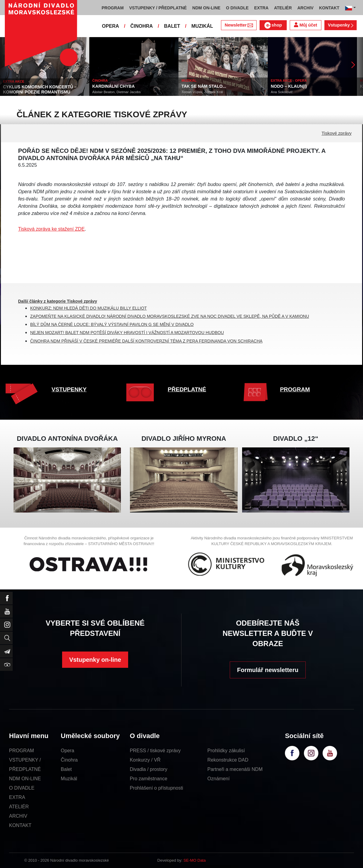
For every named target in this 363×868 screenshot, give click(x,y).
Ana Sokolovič (282, 92)
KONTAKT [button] (329, 8)
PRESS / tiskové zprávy (155, 751)
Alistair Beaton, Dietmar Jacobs (116, 92)
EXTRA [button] (261, 8)
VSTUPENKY (69, 389)
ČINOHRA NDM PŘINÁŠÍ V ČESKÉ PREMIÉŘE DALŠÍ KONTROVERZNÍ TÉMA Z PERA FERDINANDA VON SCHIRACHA (146, 341)
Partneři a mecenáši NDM (235, 769)
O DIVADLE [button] (237, 8)
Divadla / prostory (148, 769)
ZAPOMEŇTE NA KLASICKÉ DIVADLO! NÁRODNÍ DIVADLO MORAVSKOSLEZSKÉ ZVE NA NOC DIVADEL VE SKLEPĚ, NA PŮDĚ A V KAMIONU (170, 316)
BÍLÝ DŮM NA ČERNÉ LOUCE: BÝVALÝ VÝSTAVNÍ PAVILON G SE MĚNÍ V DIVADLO (112, 324)
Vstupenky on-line (95, 660)
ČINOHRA (142, 26)
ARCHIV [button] (305, 8)
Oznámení (219, 779)
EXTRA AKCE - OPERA (289, 80)
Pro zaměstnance (148, 779)
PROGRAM (295, 389)
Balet (66, 769)
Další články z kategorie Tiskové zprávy (58, 301)
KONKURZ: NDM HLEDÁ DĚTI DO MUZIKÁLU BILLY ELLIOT (88, 308)
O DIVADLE (22, 788)
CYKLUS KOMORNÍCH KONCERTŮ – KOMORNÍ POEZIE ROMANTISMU (40, 89)
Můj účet (305, 25)
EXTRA (17, 797)
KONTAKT (20, 825)
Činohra (69, 760)
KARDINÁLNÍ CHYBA (114, 86)
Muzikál (69, 779)
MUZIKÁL (202, 26)
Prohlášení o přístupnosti (156, 788)
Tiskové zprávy (337, 133)
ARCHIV (18, 816)
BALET (172, 26)
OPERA (110, 26)
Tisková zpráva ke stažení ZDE (51, 229)
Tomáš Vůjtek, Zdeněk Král (202, 92)
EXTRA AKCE (14, 81)
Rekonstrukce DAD (228, 760)
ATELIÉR (19, 807)
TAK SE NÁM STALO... (204, 86)
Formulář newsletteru (268, 670)
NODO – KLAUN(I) (289, 86)
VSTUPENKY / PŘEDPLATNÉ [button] (158, 8)
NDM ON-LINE (25, 779)
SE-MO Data (195, 860)
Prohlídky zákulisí (226, 751)
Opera (68, 751)
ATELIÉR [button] (283, 8)
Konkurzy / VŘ (145, 760)
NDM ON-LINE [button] (206, 8)
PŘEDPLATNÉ (187, 389)
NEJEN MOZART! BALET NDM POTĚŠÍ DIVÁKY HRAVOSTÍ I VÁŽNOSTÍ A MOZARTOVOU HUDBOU (127, 333)
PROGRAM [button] (113, 8)
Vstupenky (340, 25)
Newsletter (239, 25)
